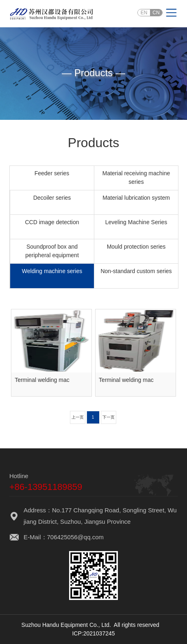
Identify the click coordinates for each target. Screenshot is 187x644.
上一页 (78, 417)
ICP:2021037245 (93, 633)
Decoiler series (52, 198)
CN (156, 13)
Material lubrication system (136, 198)
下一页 (109, 417)
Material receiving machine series (136, 178)
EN (144, 13)
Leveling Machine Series (136, 222)
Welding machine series (52, 271)
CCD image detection (52, 222)
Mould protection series (136, 247)
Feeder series (52, 173)
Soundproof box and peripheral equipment (52, 251)
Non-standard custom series (136, 271)
